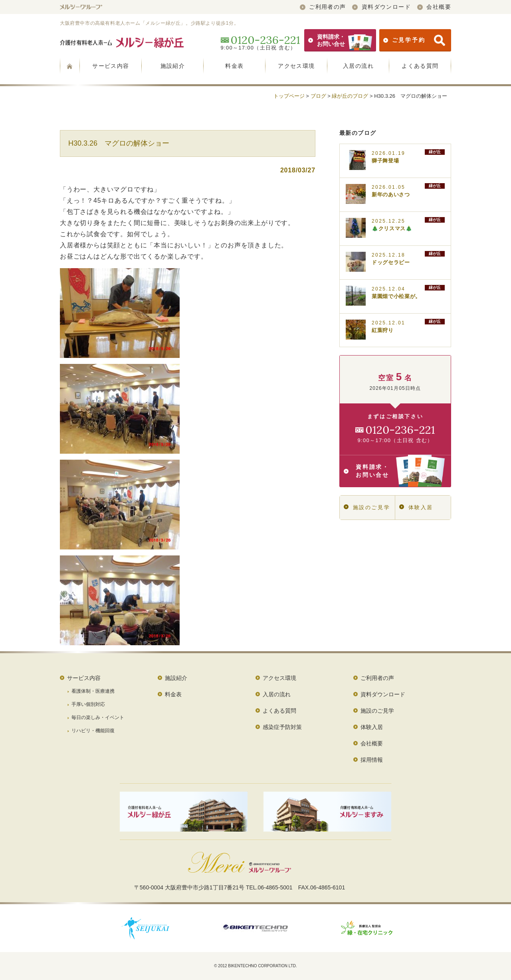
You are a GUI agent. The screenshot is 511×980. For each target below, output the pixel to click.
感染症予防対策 (282, 727)
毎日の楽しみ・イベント (98, 717)
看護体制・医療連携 (93, 691)
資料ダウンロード (381, 7)
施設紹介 (173, 66)
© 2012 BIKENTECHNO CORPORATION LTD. (255, 966)
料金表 (234, 66)
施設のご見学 (367, 507)
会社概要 (434, 7)
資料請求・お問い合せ (340, 40)
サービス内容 (111, 66)
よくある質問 (420, 66)
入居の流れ (358, 66)
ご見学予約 (414, 40)
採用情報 (372, 760)
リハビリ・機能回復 (93, 731)
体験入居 (416, 507)
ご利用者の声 (323, 7)
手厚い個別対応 (88, 704)
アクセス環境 (296, 66)
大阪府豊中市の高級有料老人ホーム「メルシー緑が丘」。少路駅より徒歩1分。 (149, 23)
